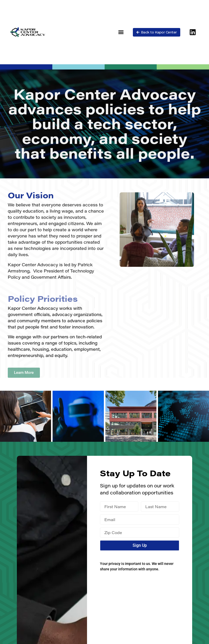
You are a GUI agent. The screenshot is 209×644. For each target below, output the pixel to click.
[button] (121, 32)
